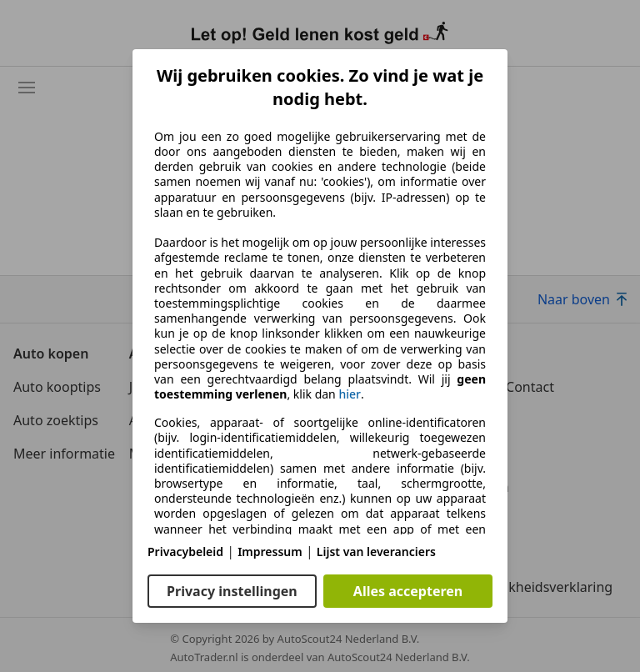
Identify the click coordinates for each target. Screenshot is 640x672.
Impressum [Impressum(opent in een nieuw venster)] (270, 552)
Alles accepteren (408, 591)
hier (350, 394)
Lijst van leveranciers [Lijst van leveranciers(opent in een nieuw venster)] (376, 552)
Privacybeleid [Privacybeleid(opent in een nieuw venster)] (185, 552)
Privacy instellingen (232, 591)
